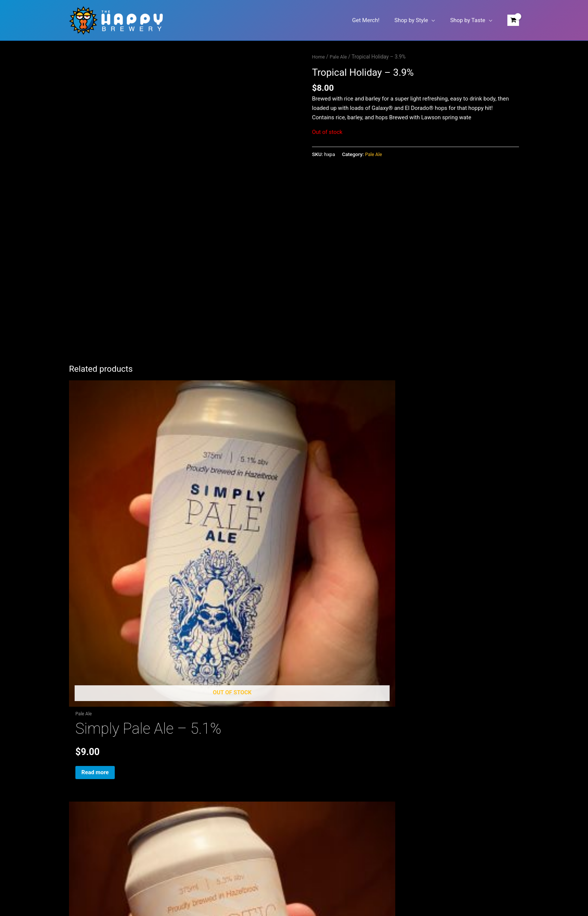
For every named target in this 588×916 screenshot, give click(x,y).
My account (84, 766)
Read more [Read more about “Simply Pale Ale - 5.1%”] (104, 611)
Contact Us (83, 775)
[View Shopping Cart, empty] (513, 20)
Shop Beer (82, 748)
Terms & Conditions (94, 803)
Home (319, 57)
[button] (437, 20)
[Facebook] (283, 657)
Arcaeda (356, 883)
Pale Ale (340, 57)
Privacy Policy (86, 785)
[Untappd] (305, 657)
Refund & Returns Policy (99, 794)
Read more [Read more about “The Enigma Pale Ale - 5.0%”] (409, 611)
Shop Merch (84, 757)
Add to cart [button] (257, 611)
